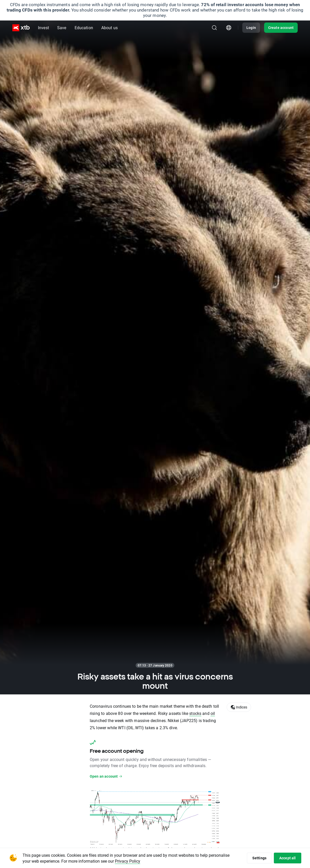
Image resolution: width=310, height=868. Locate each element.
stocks (195, 713)
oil (213, 713)
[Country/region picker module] (229, 28)
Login (251, 28)
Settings (259, 858)
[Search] (214, 28)
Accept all (288, 858)
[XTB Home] (21, 28)
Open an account (106, 776)
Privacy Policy (128, 861)
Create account (281, 28)
